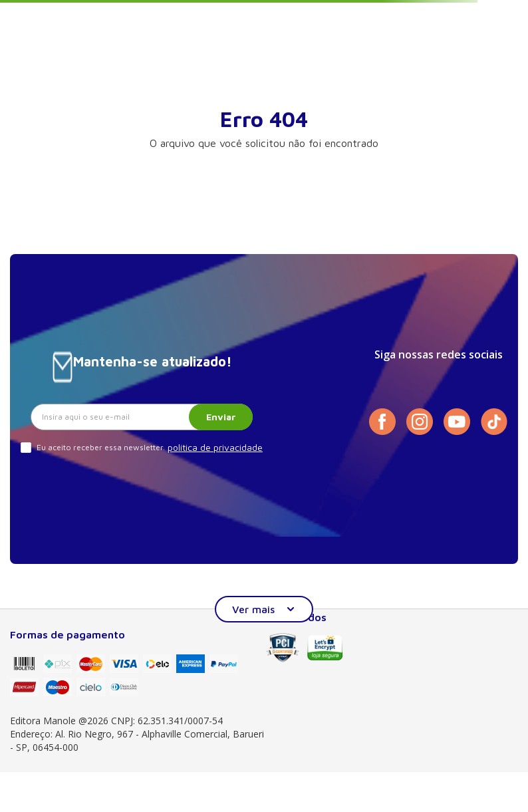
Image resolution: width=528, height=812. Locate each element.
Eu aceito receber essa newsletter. (101, 447)
